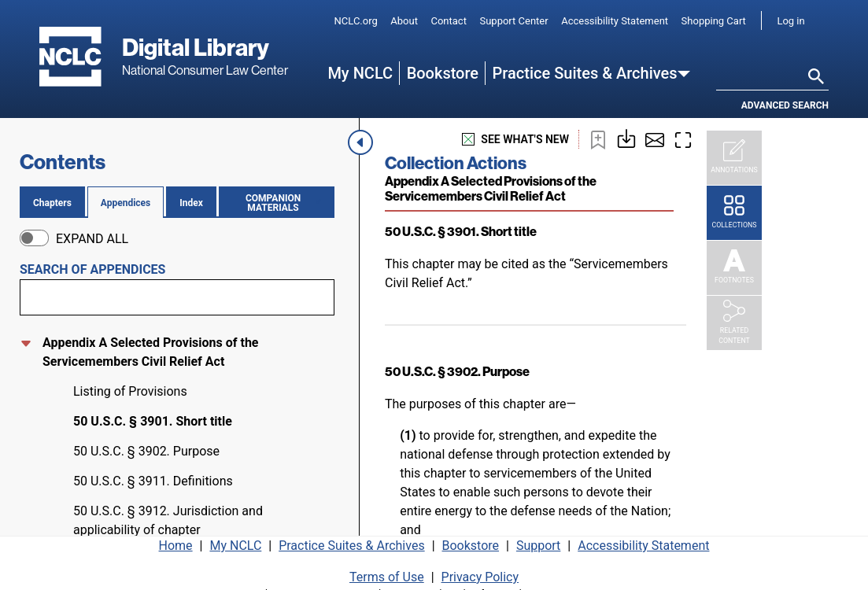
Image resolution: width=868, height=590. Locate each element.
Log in (790, 21)
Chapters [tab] (52, 203)
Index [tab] (191, 203)
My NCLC (360, 73)
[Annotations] (734, 158)
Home (176, 540)
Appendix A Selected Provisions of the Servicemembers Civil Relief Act (151, 352)
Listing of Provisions (130, 391)
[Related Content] (734, 323)
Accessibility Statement (615, 21)
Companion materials (280, 203)
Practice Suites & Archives (585, 73)
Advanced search (785, 105)
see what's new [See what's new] (515, 140)
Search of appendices (92, 269)
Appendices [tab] (126, 203)
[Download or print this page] (626, 138)
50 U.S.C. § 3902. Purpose (146, 451)
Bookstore (443, 73)
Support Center (513, 21)
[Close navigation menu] (362, 142)
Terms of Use (387, 572)
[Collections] (734, 213)
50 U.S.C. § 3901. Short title (153, 421)
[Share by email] (655, 139)
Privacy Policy (480, 572)
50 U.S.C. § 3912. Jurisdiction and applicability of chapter (168, 520)
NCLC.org (356, 21)
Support (538, 540)
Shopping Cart (714, 21)
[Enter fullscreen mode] (683, 139)
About (404, 21)
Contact (448, 21)
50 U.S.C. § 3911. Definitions (153, 481)
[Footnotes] (734, 268)
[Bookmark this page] (598, 139)
